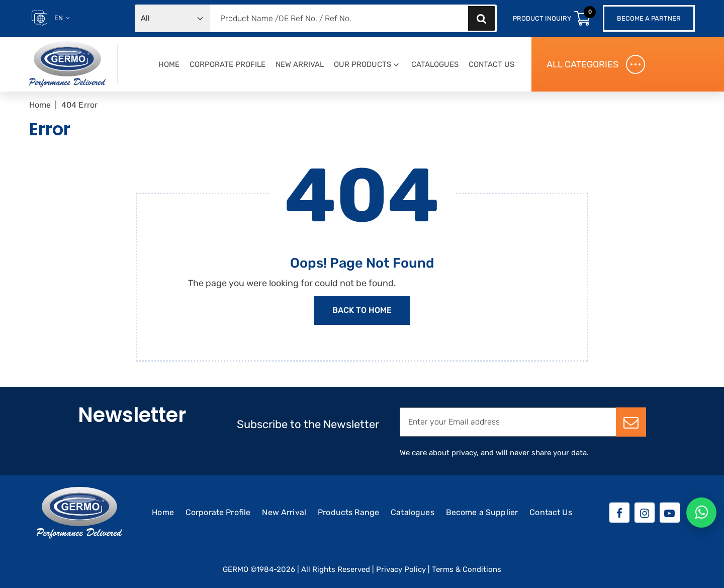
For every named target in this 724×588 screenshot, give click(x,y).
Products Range (348, 512)
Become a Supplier (482, 512)
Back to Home (362, 310)
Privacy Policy (401, 569)
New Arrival (300, 64)
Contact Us (491, 64)
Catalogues (435, 64)
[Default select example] (172, 18)
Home (169, 64)
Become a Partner (649, 18)
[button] (396, 65)
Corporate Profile (228, 64)
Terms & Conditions (467, 569)
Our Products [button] (363, 64)
